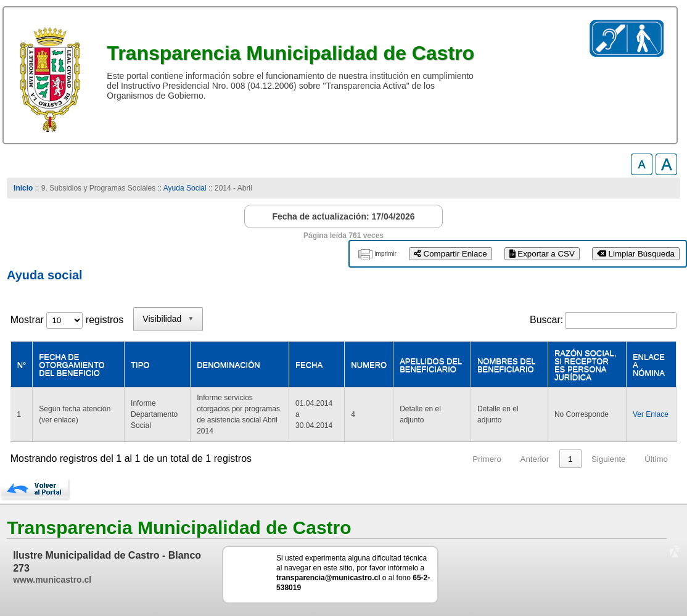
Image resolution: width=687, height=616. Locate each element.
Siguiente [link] (609, 459)
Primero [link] (487, 459)
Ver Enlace (651, 414)
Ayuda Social (186, 188)
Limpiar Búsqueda (636, 254)
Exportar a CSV (542, 254)
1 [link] (570, 459)
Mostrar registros (67, 320)
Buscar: (546, 320)
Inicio (23, 188)
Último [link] (656, 459)
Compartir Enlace (450, 254)
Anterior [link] (535, 459)
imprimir (385, 254)
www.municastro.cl (52, 580)
